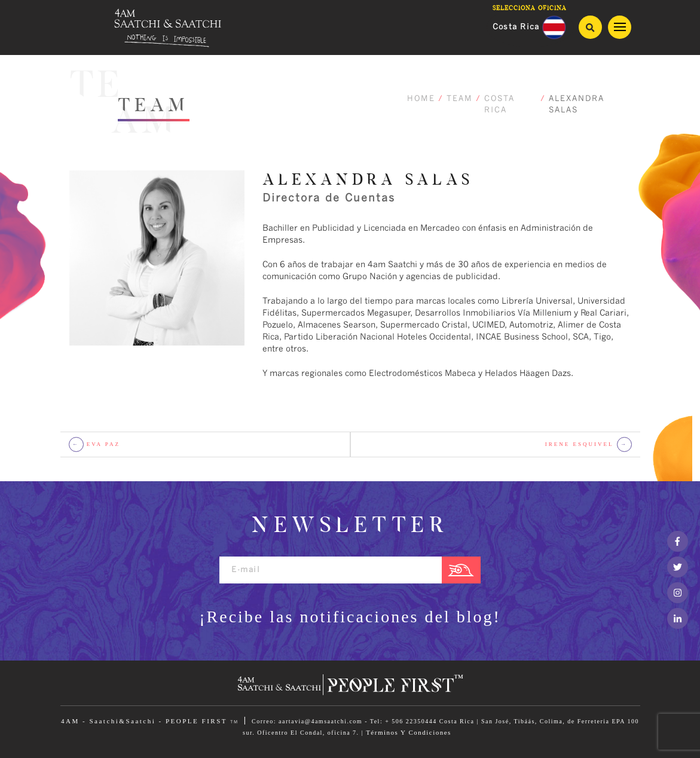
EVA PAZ (95, 444)
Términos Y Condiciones (409, 732)
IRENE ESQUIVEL (589, 444)
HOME (421, 99)
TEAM (460, 99)
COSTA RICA (499, 105)
